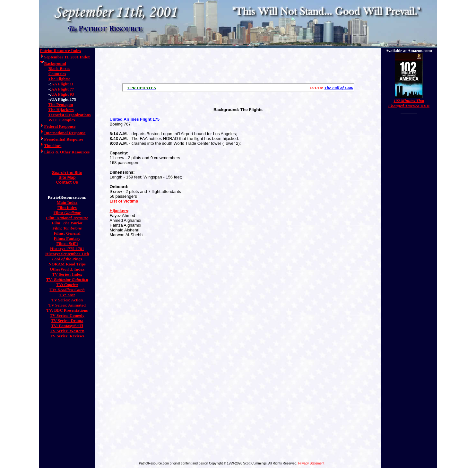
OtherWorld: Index (67, 269)
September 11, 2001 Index (67, 57)
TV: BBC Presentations (67, 310)
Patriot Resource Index (61, 51)
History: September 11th (67, 254)
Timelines (53, 146)
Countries (57, 74)
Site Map (67, 177)
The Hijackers (61, 110)
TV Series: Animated (67, 305)
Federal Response (60, 126)
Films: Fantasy (67, 238)
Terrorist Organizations (70, 115)
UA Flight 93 (62, 94)
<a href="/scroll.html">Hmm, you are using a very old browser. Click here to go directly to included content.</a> (238, 88)
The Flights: (59, 79)
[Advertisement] (238, 64)
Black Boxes (59, 69)
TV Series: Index (67, 274)
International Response (65, 133)
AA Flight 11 (62, 84)
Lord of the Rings (67, 259)
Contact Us (67, 182)
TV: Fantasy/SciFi (67, 326)
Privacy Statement (311, 463)
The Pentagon (61, 104)
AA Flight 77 (62, 89)
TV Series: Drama (67, 321)
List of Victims (124, 201)
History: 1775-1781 (67, 249)
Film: (67, 213)
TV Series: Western (67, 331)
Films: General (67, 233)
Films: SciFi (67, 243)
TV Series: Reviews (67, 336)
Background (55, 63)
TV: (67, 279)
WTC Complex (62, 120)
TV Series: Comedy (67, 315)
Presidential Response (64, 139)
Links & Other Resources (67, 152)
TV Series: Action (67, 300)
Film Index (67, 208)
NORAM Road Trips (67, 264)
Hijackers (119, 211)
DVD (409, 103)
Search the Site (67, 173)
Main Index (67, 202)
